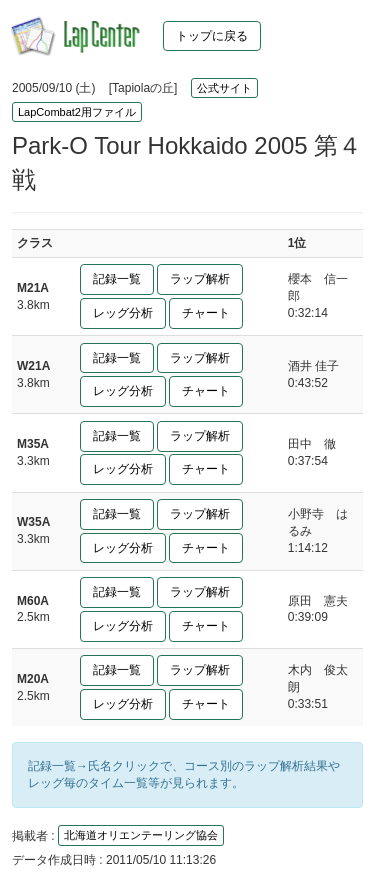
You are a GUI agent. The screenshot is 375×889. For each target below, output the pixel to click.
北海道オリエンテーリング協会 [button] (141, 835)
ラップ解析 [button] (200, 279)
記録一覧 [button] (117, 279)
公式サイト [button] (224, 88)
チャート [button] (206, 313)
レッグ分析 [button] (123, 313)
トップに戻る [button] (212, 36)
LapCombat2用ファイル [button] (77, 112)
